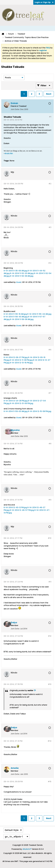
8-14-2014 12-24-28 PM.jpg (16, 401)
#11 (50, 582)
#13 (50, 684)
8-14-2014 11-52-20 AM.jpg (22, 273)
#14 (49, 741)
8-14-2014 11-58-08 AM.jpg (22, 319)
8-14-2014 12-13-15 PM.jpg (21, 363)
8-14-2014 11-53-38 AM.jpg (22, 276)
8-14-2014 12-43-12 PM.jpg (15, 507)
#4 (50, 263)
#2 (50, 184)
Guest (18, 282)
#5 (50, 306)
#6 (50, 350)
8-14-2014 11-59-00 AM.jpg (16, 411)
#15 (50, 782)
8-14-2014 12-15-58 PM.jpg (40, 411)
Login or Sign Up (44, 2)
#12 (50, 636)
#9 (50, 500)
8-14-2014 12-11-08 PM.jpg (21, 360)
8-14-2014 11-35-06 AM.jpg (15, 271)
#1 (50, 117)
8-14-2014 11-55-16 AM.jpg (15, 314)
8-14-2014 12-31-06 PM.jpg (21, 403)
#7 (50, 393)
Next (49, 94)
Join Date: (15, 109)
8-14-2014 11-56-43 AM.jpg (16, 317)
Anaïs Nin (9, 153)
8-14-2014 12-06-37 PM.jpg (16, 357)
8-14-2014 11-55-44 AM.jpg (39, 314)
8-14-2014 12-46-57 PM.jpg (22, 510)
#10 (50, 538)
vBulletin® (27, 849)
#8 (50, 444)
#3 (50, 227)
